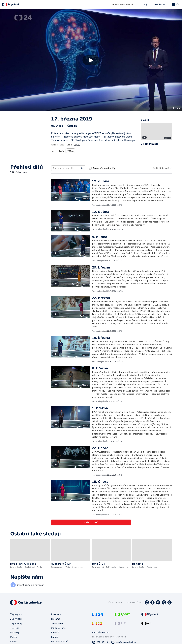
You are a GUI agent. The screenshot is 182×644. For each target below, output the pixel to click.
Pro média (56, 613)
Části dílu (72, 126)
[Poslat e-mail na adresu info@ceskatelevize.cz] (124, 641)
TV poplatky (16, 622)
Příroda (99, 150)
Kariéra (55, 636)
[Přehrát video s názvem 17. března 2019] (91, 60)
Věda (107, 150)
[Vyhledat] (83, 167)
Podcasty (15, 631)
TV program (16, 613)
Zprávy (70, 150)
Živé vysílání (16, 618)
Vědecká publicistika (85, 150)
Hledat (145, 6)
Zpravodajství (58, 150)
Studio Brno (57, 622)
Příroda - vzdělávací (121, 150)
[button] (91, 60)
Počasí (13, 636)
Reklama (56, 618)
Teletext (14, 627)
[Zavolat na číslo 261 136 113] (100, 641)
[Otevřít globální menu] (175, 5)
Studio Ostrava (58, 627)
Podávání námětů (60, 640)
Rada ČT (55, 631)
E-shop (14, 640)
